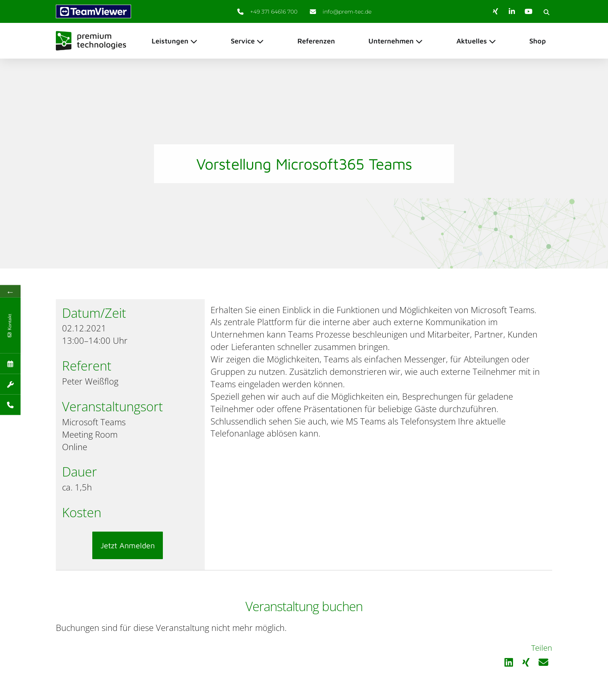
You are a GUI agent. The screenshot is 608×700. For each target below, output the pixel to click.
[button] (546, 12)
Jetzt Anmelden (128, 545)
